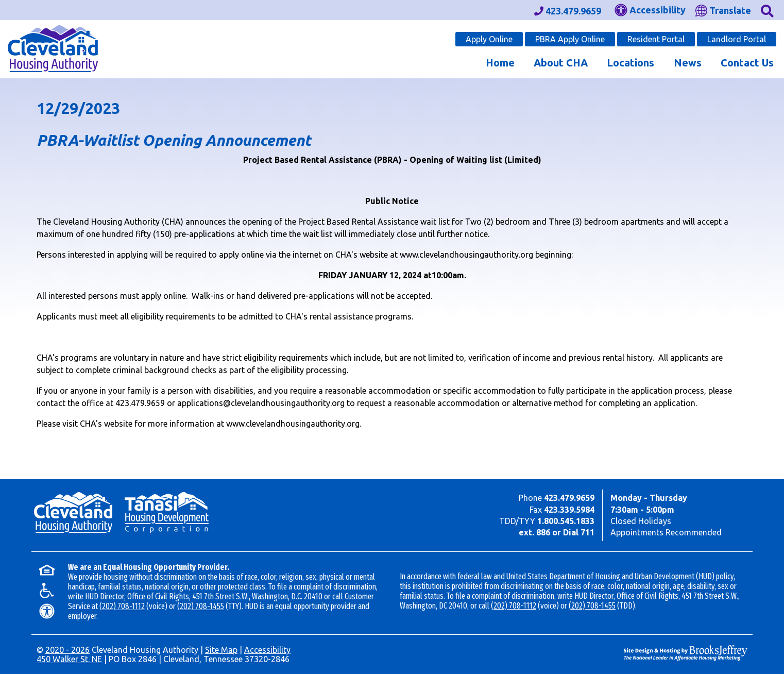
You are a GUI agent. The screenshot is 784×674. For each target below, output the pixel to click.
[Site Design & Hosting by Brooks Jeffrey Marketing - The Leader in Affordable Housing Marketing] (686, 652)
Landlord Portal (737, 39)
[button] (767, 10)
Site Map (221, 650)
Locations (630, 63)
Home (500, 63)
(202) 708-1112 (122, 606)
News (688, 63)
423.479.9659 (569, 498)
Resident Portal (656, 39)
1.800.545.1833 (566, 521)
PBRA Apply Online (570, 39)
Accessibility (267, 650)
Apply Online (489, 39)
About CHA (561, 63)
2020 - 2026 (67, 650)
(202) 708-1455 (201, 606)
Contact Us (747, 63)
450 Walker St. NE (69, 659)
